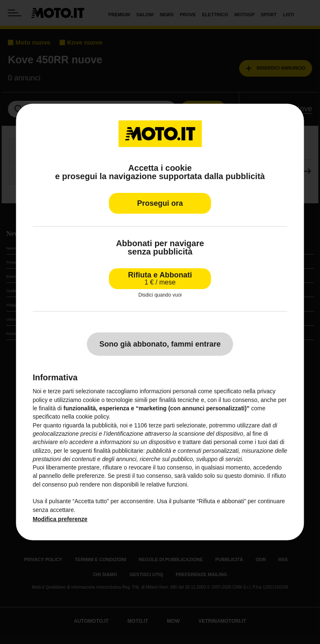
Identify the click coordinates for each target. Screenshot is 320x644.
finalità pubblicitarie (119, 451)
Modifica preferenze (60, 519)
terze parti (162, 425)
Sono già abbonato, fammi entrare (160, 344)
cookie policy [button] (92, 417)
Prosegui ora (160, 203)
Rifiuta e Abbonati (160, 278)
